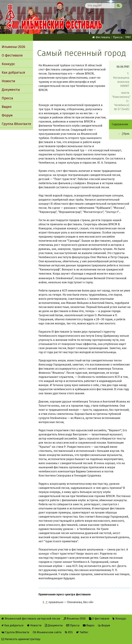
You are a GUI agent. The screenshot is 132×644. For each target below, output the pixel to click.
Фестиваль (101, 37)
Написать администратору (21, 639)
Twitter (82, 632)
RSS (69, 632)
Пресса (7, 98)
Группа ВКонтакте (16, 124)
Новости (8, 81)
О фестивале (12, 55)
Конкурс (8, 64)
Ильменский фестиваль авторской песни (54, 17)
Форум (7, 115)
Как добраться (13, 72)
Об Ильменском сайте (47, 632)
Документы (11, 90)
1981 (128, 37)
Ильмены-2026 (13, 47)
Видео (7, 107)
